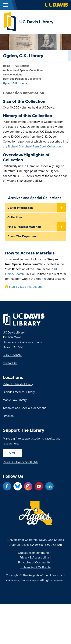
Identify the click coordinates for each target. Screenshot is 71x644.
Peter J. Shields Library (18, 384)
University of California (35, 567)
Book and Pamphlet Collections (22, 79)
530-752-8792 (12, 355)
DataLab (8, 416)
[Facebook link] (7, 486)
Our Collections (13, 74)
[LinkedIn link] (49, 486)
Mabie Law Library (15, 400)
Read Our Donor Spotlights (21, 462)
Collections (22, 66)
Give (12, 453)
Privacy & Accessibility (34, 558)
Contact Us (10, 363)
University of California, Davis (27, 540)
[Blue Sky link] (18, 486)
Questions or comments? (34, 553)
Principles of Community (34, 562)
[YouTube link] (39, 486)
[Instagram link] (28, 486)
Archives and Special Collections (23, 70)
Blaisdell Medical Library (19, 392)
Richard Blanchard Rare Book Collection (34, 146)
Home (7, 66)
